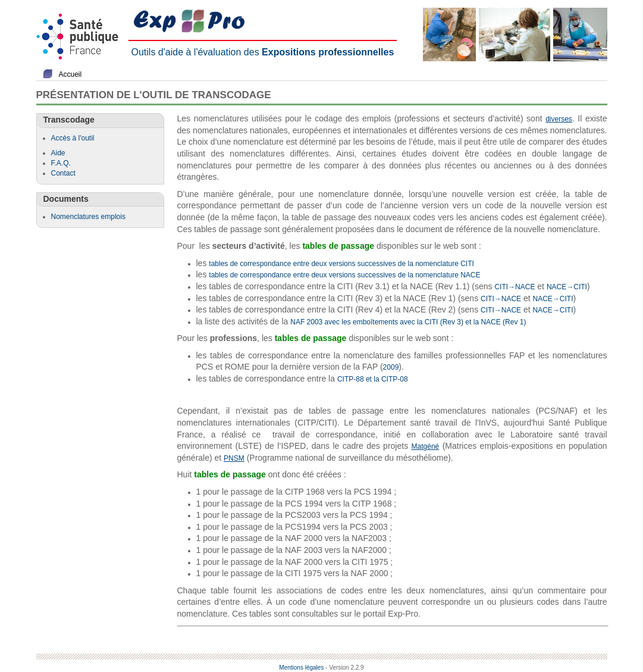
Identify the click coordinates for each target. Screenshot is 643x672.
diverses (559, 119)
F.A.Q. (61, 163)
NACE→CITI (567, 287)
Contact (63, 173)
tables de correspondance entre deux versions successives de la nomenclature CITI (341, 264)
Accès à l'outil (73, 138)
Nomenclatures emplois (88, 217)
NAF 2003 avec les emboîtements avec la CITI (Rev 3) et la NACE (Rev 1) (408, 322)
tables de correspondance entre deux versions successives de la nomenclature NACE (344, 275)
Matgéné (426, 446)
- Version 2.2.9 (344, 668)
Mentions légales (301, 668)
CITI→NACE (515, 287)
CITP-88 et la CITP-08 (373, 379)
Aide (58, 153)
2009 (391, 367)
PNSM (234, 458)
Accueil (70, 74)
